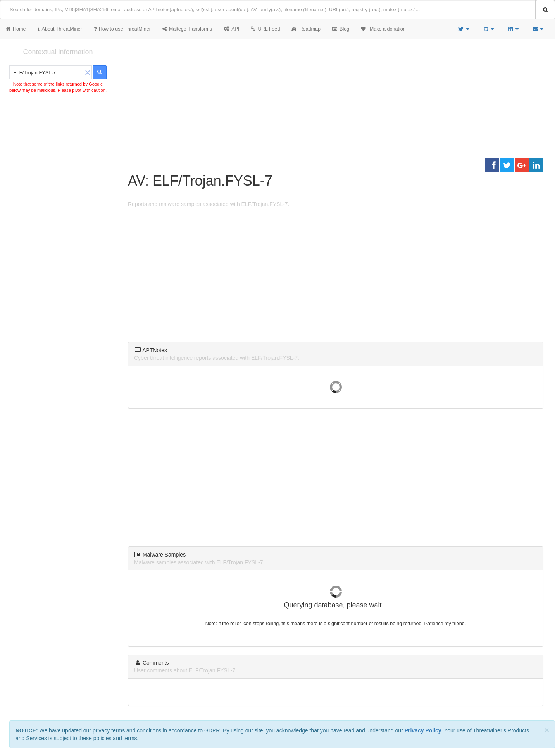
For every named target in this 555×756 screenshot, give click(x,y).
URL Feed (265, 29)
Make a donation (383, 29)
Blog (341, 29)
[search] (47, 73)
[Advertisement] (58, 153)
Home (16, 29)
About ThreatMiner (60, 29)
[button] (88, 72)
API (231, 29)
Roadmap (306, 29)
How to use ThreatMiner (122, 29)
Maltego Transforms (187, 29)
